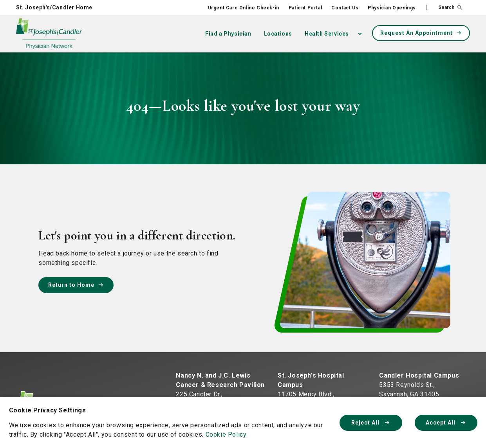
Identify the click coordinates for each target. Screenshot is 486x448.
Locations (278, 34)
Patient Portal (305, 8)
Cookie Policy (226, 435)
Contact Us (345, 8)
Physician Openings (392, 8)
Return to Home (76, 285)
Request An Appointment (421, 33)
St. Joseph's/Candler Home (54, 7)
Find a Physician (228, 34)
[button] (444, 7)
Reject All (371, 423)
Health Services (327, 34)
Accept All (446, 423)
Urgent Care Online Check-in (244, 8)
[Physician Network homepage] (49, 34)
